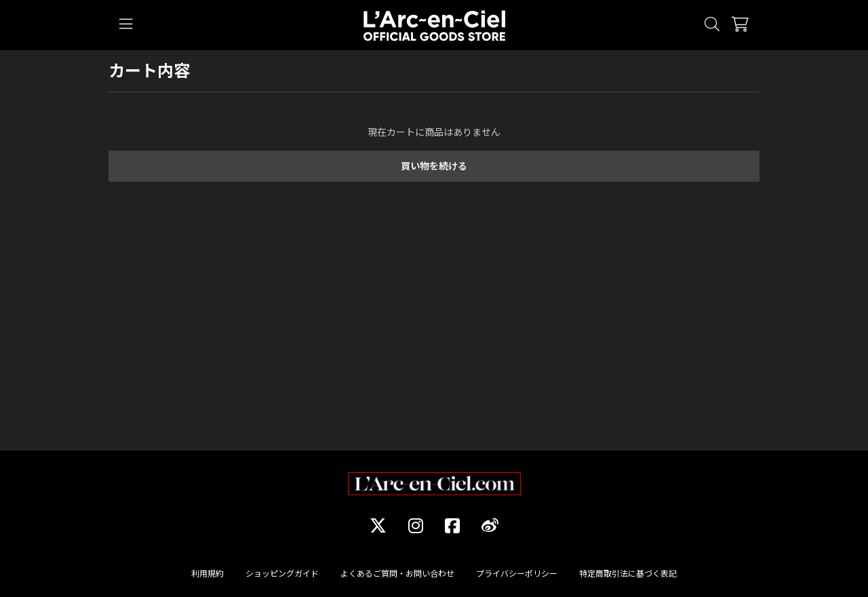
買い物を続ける (434, 166)
